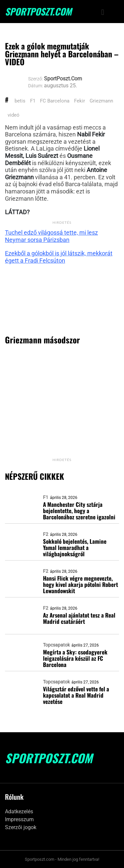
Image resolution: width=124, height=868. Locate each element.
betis (20, 101)
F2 (46, 534)
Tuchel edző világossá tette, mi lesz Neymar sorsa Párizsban (51, 236)
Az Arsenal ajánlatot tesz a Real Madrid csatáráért (79, 618)
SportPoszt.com (38, 12)
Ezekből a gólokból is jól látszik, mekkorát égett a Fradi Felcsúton (59, 257)
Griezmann (101, 101)
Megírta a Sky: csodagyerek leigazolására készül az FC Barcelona (75, 658)
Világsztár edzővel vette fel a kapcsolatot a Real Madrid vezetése (76, 695)
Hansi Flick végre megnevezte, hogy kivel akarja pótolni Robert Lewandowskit (81, 584)
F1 (33, 101)
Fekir (80, 101)
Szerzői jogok (21, 827)
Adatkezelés (19, 811)
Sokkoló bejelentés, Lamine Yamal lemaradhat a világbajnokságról (75, 548)
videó (14, 115)
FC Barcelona (55, 101)
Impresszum (19, 819)
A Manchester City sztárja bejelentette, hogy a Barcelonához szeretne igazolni (79, 511)
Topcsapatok (56, 645)
